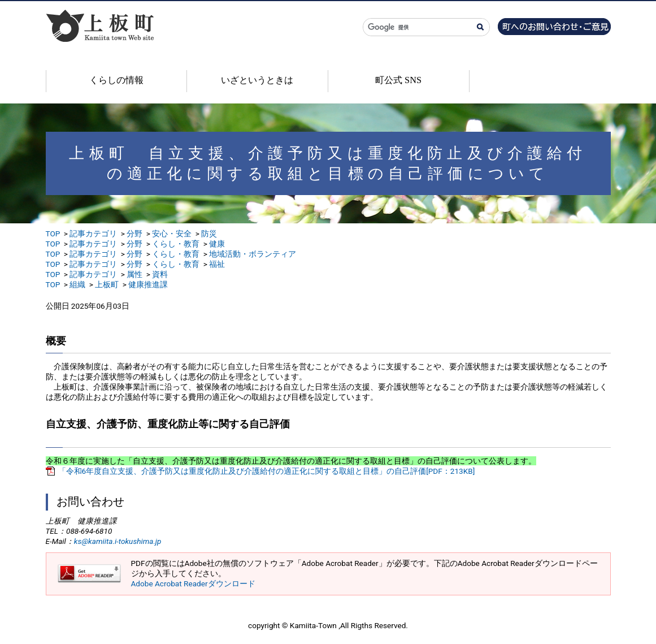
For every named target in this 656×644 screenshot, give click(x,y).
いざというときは (257, 80)
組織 (77, 284)
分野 (134, 234)
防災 (209, 234)
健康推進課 (148, 284)
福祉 (217, 264)
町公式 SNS (398, 80)
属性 (134, 274)
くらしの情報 (116, 80)
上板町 (107, 284)
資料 (160, 274)
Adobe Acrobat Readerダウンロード (193, 584)
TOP (53, 234)
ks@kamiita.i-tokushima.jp (118, 541)
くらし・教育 (176, 244)
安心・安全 (172, 234)
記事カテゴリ (93, 234)
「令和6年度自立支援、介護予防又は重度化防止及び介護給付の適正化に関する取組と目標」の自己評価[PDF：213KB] (267, 471)
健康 (217, 244)
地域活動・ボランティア (253, 254)
